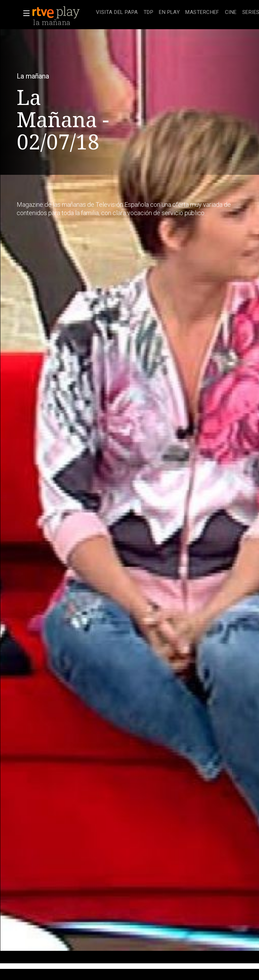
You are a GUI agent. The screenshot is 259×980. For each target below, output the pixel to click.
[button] (24, 13)
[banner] (63, 13)
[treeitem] (117, 13)
